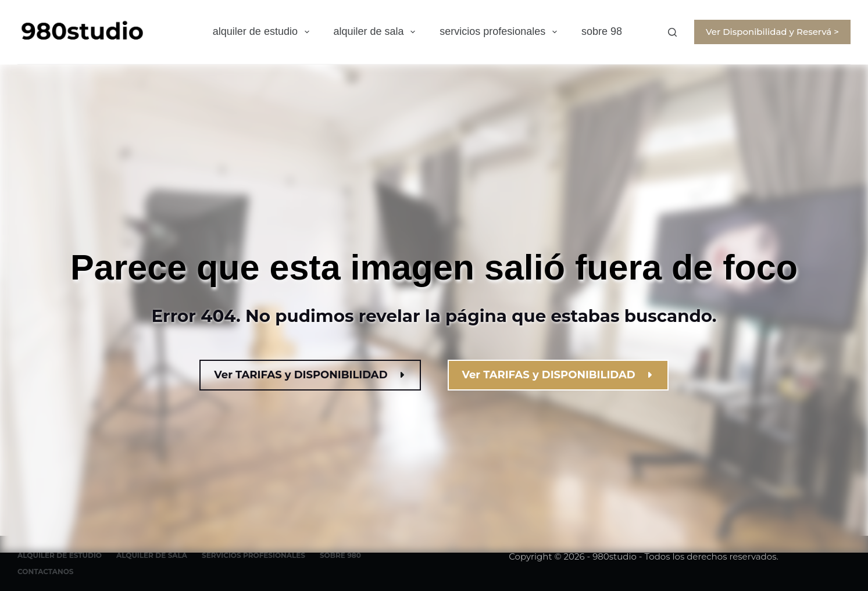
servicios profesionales (501, 32)
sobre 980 (605, 31)
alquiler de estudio (263, 32)
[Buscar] (672, 32)
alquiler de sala (377, 32)
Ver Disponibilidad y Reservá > (772, 32)
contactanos (45, 572)
